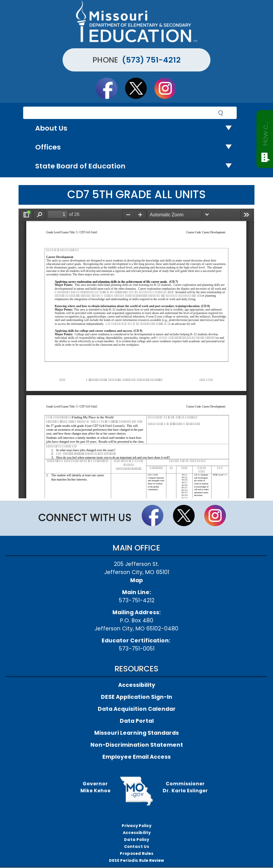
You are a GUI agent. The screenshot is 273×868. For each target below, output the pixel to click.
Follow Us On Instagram (169, 88)
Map (136, 580)
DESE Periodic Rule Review (136, 860)
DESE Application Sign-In (136, 697)
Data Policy (136, 840)
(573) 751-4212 (151, 60)
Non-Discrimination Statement (137, 745)
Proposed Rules (136, 854)
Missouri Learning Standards (136, 733)
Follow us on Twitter (139, 88)
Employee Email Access (136, 757)
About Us (136, 128)
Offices (136, 147)
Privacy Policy (136, 826)
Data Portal (137, 721)
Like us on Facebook (110, 88)
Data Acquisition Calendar (137, 709)
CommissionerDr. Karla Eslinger (185, 787)
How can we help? (265, 132)
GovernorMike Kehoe (95, 787)
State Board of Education (136, 166)
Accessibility (137, 685)
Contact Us (136, 847)
